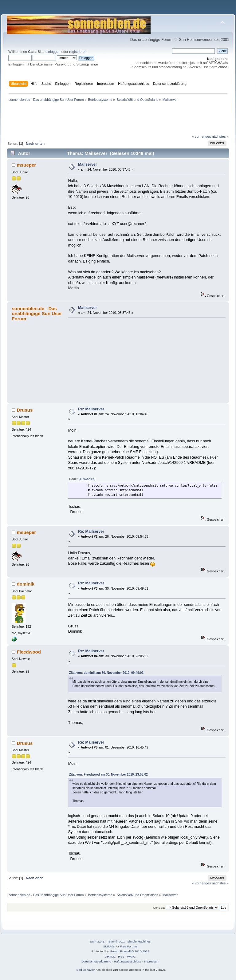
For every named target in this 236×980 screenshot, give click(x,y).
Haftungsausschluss (128, 961)
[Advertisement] (118, 12)
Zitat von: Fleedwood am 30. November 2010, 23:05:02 (108, 775)
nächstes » (220, 136)
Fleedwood (29, 652)
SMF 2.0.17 (98, 941)
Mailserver (88, 164)
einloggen (53, 52)
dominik (26, 584)
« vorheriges (202, 136)
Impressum (152, 961)
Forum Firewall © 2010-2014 (130, 951)
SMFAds (109, 946)
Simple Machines (139, 941)
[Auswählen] (87, 479)
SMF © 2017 (117, 941)
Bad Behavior (86, 970)
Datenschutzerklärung (96, 961)
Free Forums (129, 946)
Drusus (25, 410)
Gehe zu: (159, 908)
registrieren (78, 52)
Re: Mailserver (91, 409)
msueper (26, 165)
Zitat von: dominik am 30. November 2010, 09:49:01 (106, 673)
